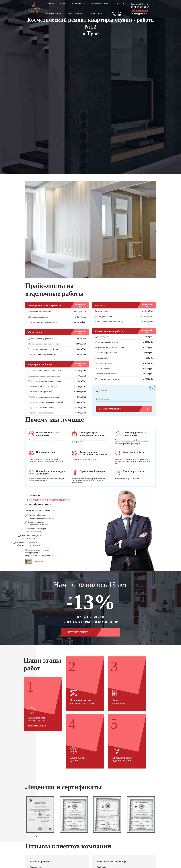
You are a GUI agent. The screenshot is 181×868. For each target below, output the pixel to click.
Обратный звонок (37, 776)
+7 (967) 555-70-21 (140, 7)
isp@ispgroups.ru (140, 13)
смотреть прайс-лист (80, 305)
